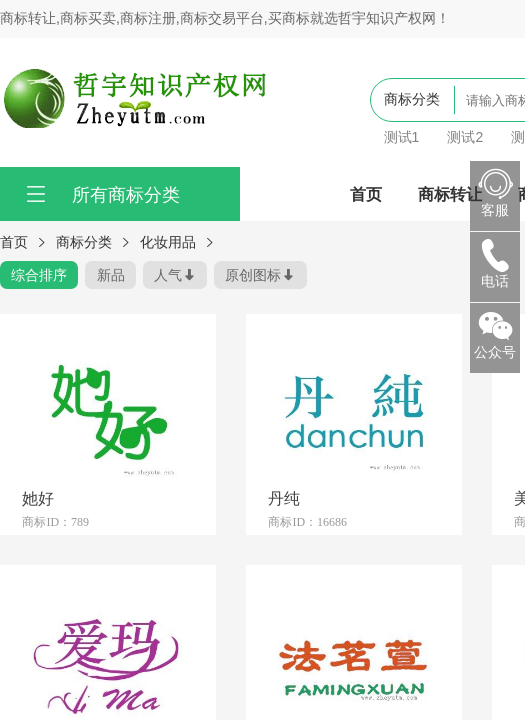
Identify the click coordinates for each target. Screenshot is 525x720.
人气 (168, 275)
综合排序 (39, 275)
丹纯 (284, 498)
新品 (111, 275)
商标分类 (84, 242)
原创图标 (253, 275)
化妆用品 (168, 242)
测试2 (465, 137)
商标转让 (450, 194)
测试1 (402, 137)
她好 (38, 498)
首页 (366, 194)
